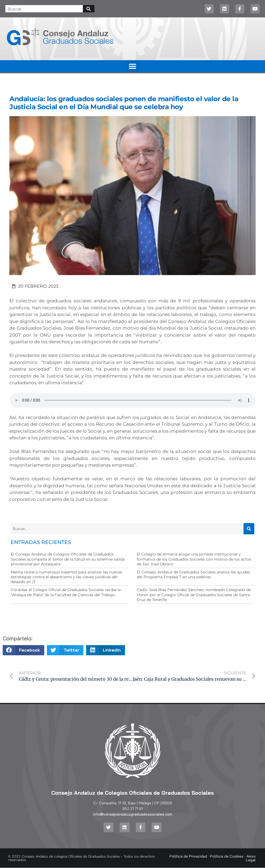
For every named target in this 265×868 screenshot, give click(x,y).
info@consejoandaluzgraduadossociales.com (133, 814)
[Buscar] (89, 9)
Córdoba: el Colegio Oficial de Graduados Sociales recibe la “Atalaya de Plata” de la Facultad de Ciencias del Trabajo (66, 592)
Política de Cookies (227, 856)
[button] (133, 66)
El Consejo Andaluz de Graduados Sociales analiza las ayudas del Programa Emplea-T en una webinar (193, 574)
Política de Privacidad (188, 856)
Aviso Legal (251, 858)
